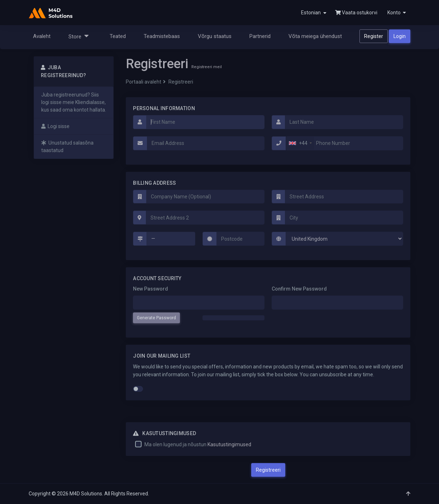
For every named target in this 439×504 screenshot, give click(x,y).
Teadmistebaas (162, 36)
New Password (151, 289)
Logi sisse (55, 126)
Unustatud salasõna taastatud (67, 147)
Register (374, 36)
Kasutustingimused (229, 444)
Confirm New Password (299, 289)
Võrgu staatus (215, 36)
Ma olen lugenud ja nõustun (198, 444)
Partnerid (260, 36)
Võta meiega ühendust (315, 36)
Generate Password (156, 318)
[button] (396, 13)
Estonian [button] (314, 13)
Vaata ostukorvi (356, 13)
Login (400, 36)
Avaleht (42, 36)
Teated (118, 36)
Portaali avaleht (144, 82)
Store (79, 36)
